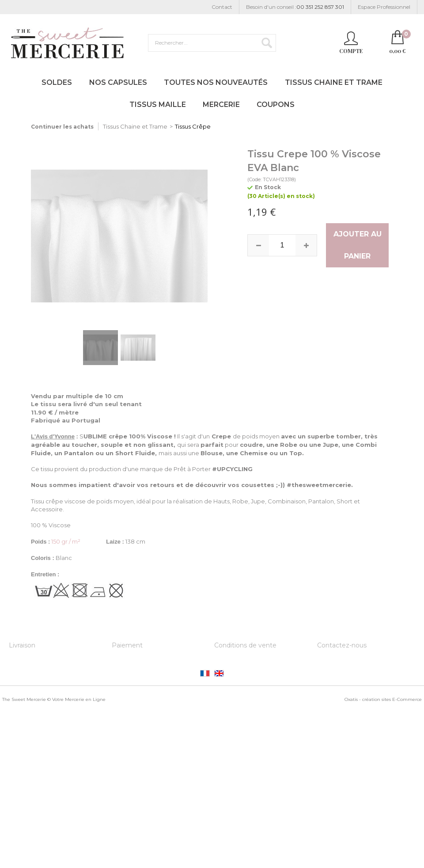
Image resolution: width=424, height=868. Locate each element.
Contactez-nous (342, 645)
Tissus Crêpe (193, 126)
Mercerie (221, 105)
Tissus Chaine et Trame (334, 82)
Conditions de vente (245, 645)
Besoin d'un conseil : (295, 7)
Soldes (57, 82)
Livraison (22, 645)
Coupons (276, 105)
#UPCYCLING (232, 469)
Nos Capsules (118, 82)
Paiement (127, 645)
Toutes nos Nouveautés (216, 82)
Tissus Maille (158, 105)
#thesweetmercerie (319, 485)
